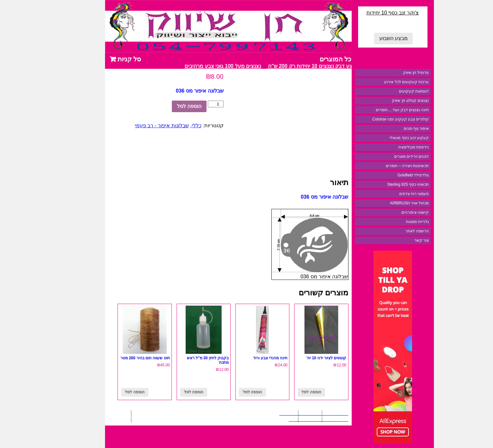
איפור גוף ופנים (394, 129)
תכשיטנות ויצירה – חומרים (385, 166)
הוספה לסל (166, 106)
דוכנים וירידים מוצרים (389, 157)
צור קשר (399, 240)
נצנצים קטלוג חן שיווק (387, 101)
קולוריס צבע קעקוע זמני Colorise (378, 119)
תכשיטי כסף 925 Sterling (385, 184)
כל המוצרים (313, 59)
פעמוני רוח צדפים (391, 194)
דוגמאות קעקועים (391, 91)
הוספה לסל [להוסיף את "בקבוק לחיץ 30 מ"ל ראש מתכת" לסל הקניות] (171, 392)
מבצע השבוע (371, 38)
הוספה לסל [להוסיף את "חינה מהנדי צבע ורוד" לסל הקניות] (230, 392)
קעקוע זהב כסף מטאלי (386, 138)
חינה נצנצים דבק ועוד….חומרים (379, 110)
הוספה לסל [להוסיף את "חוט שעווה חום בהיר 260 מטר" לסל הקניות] (112, 392)
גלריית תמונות (395, 222)
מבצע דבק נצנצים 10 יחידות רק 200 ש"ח (288, 66)
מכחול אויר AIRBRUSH (387, 203)
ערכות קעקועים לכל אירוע (384, 82)
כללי (174, 125)
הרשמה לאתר (394, 231)
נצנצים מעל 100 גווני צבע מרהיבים (198, 66)
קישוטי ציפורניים (392, 212)
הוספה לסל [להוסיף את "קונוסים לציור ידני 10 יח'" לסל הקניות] (288, 392)
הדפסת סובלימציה (391, 147)
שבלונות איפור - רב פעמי (139, 125)
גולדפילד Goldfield (391, 175)
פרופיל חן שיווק (393, 73)
